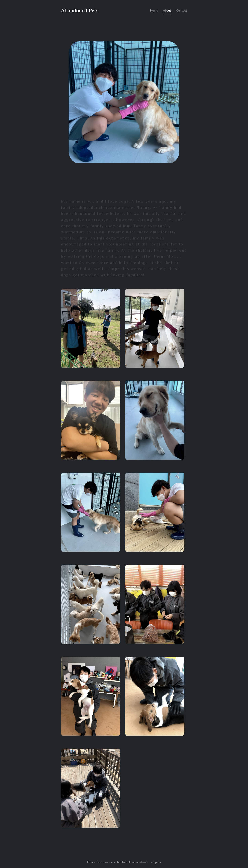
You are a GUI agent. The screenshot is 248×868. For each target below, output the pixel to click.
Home (154, 11)
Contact (182, 11)
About (167, 11)
